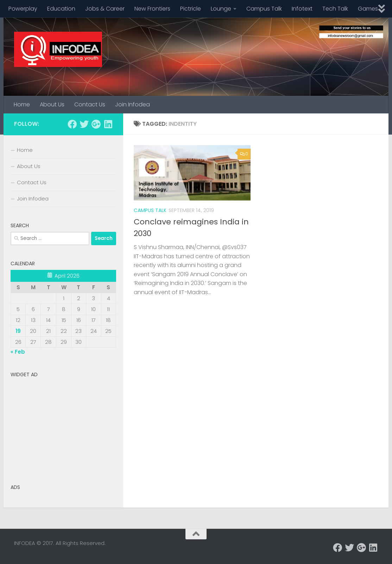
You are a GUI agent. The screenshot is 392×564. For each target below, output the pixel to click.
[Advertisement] (63, 425)
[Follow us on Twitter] (84, 124)
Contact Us (90, 104)
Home (22, 104)
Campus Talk (264, 9)
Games (368, 9)
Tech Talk (335, 9)
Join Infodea (132, 104)
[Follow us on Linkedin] (108, 124)
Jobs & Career (105, 9)
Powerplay (23, 9)
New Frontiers (152, 9)
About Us (52, 104)
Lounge (221, 9)
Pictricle (191, 9)
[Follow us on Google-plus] (96, 124)
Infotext (302, 9)
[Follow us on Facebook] (72, 124)
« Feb (18, 352)
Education (61, 9)
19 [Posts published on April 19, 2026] (18, 331)
